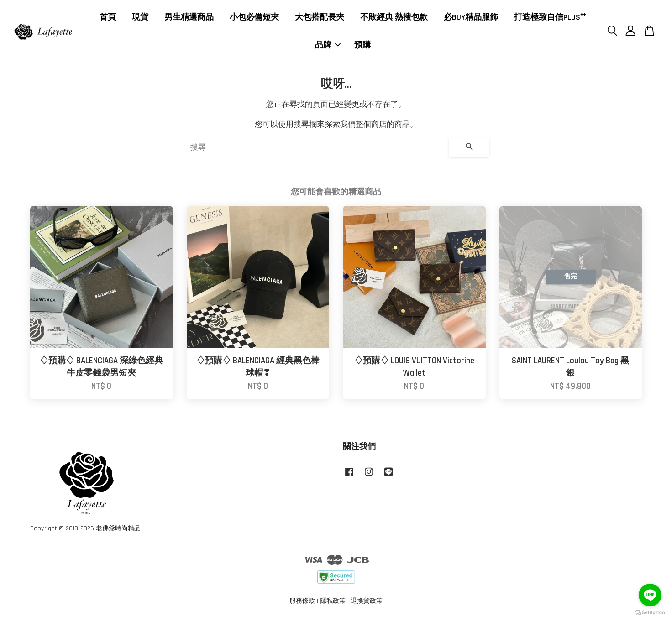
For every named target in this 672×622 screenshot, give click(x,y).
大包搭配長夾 (320, 18)
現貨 (140, 18)
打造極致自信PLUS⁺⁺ (550, 18)
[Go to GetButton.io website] (650, 613)
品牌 (328, 46)
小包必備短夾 (254, 18)
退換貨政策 (367, 602)
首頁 (108, 18)
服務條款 (302, 602)
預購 (362, 46)
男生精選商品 (189, 18)
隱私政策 (333, 602)
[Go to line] (650, 595)
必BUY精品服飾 (471, 18)
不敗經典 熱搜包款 (394, 18)
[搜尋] (316, 149)
